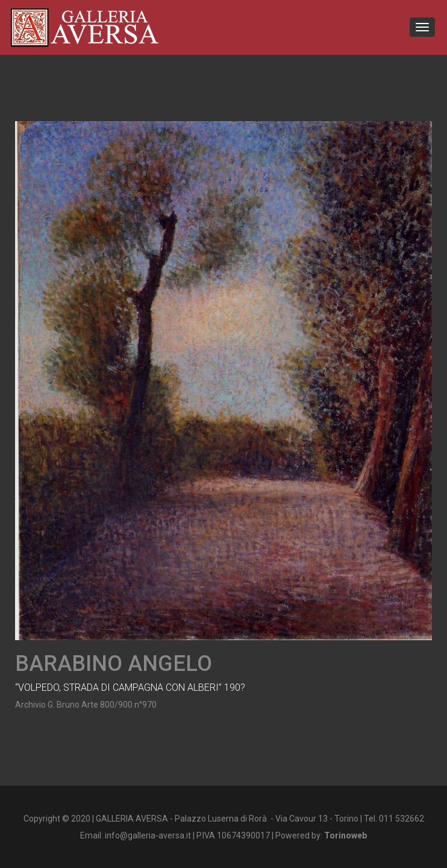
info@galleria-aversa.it (148, 835)
